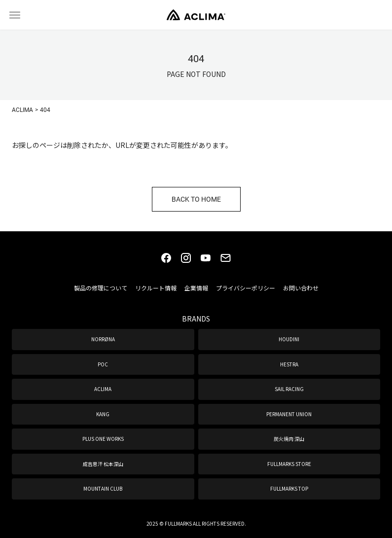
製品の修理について (101, 288)
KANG (103, 414)
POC (103, 364)
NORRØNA (103, 339)
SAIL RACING (289, 389)
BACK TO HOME (196, 199)
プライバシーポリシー (246, 288)
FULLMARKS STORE (289, 464)
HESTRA (289, 364)
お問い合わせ (301, 288)
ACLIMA (103, 389)
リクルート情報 (156, 288)
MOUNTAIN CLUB (103, 488)
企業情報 (196, 288)
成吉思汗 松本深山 (103, 464)
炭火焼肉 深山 (289, 439)
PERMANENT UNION (289, 414)
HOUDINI (289, 339)
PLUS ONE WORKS (103, 439)
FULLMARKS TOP (289, 488)
